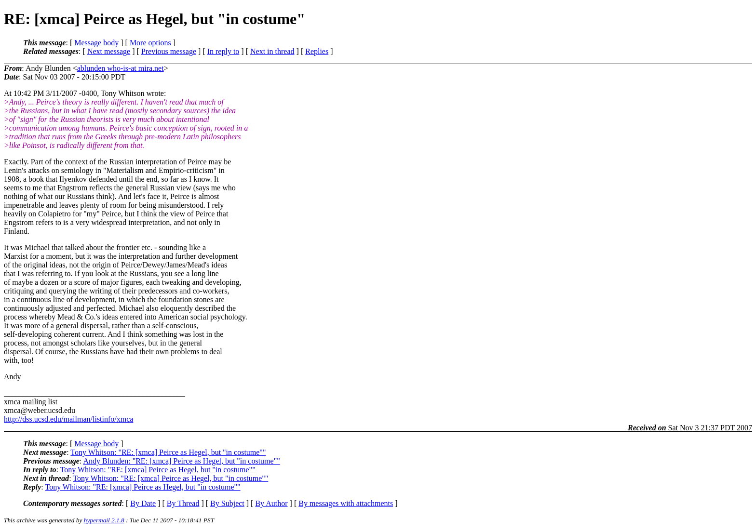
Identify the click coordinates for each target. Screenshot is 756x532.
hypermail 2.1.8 (104, 520)
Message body (96, 43)
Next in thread (272, 51)
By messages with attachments (346, 503)
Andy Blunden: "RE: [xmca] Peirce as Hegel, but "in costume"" (181, 461)
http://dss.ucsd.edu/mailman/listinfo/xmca (68, 419)
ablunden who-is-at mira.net (121, 68)
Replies (317, 51)
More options (150, 43)
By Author (271, 503)
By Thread (183, 503)
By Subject (227, 503)
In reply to (223, 51)
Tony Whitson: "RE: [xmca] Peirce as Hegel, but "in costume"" (168, 452)
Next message (109, 51)
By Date (143, 503)
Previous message (169, 51)
